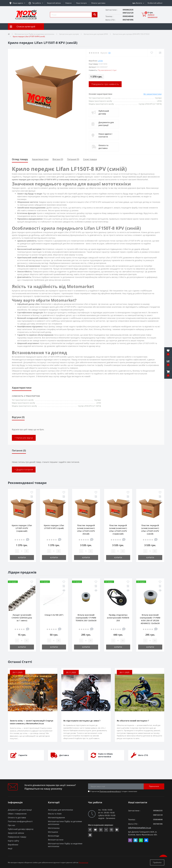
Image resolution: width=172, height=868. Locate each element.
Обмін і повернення (17, 814)
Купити (22, 558)
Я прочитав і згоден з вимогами (114, 791)
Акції (10, 848)
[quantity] (22, 551)
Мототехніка (54, 828)
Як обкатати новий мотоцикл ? (133, 721)
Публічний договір (104, 112)
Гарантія (23, 755)
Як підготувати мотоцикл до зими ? (82, 721)
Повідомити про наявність (105, 84)
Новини (68, 3)
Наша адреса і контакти (105, 135)
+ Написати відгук (24, 438)
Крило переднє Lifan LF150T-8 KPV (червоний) (22, 528)
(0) (109, 53)
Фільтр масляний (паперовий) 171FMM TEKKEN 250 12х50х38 (86, 618)
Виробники (13, 845)
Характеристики (40, 159)
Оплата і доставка (98, 3)
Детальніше (83, 862)
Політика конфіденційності (110, 791)
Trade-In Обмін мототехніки (105, 755)
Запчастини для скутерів (69, 34)
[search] (95, 15)
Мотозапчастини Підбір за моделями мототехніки (34, 34)
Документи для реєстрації (106, 124)
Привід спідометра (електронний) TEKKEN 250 (118, 618)
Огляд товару (20, 159)
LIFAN (100, 61)
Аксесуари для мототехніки (60, 810)
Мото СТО (143, 755)
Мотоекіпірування (56, 818)
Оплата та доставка (103, 147)
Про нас (12, 825)
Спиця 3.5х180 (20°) (54, 615)
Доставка (64, 755)
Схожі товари (90, 159)
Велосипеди (54, 836)
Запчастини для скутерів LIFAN (96, 34)
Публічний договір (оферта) (21, 829)
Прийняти (157, 862)
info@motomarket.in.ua (140, 828)
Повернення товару (17, 837)
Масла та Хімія (55, 814)
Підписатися (154, 786)
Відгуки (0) (58, 159)
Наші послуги (81, 3)
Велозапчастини (56, 840)
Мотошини (53, 832)
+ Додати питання (24, 470)
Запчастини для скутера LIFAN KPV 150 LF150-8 (131, 34)
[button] (36, 3)
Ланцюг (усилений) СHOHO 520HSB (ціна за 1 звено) (22, 618)
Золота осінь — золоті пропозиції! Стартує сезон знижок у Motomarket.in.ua (32, 722)
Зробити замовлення (153, 16)
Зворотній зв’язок (54, 3)
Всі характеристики (153, 94)
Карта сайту (13, 841)
